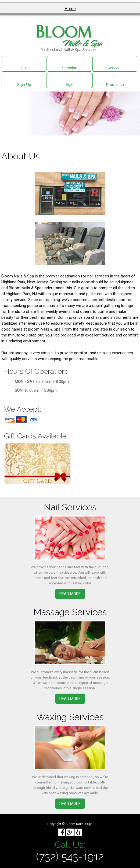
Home (70, 9)
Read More (70, 594)
